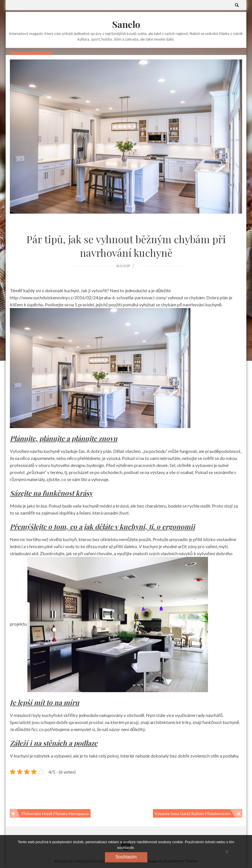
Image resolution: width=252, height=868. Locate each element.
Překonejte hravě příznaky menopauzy (55, 813)
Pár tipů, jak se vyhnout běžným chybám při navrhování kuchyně (126, 246)
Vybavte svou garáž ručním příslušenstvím (193, 813)
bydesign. (96, 465)
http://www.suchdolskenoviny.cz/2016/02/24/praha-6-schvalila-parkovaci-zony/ (88, 297)
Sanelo (126, 24)
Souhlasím (126, 857)
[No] (227, 852)
